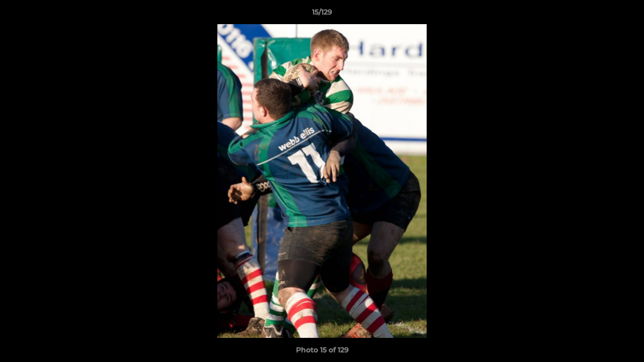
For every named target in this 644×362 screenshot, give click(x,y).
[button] (626, 15)
